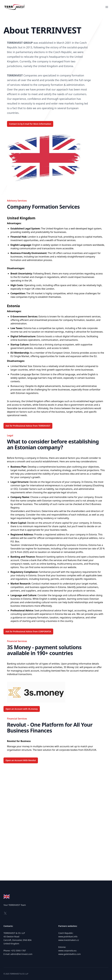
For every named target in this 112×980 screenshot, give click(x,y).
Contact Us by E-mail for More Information (30, 124)
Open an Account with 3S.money (22, 709)
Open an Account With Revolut (21, 760)
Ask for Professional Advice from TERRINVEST (28, 426)
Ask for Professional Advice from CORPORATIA (28, 631)
